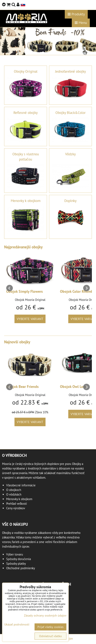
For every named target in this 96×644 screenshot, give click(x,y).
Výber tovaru (15, 554)
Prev (10, 288)
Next (86, 288)
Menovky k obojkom (19, 499)
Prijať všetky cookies (50, 627)
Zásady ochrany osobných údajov (45, 615)
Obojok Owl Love (74, 387)
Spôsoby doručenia (19, 559)
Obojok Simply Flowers (25, 291)
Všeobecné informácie (21, 485)
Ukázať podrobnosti (17, 625)
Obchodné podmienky (21, 568)
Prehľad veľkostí (17, 504)
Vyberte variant (30, 319)
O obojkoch (14, 490)
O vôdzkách (14, 494)
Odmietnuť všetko (50, 636)
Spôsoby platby (16, 564)
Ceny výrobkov (16, 508)
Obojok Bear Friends (22, 387)
